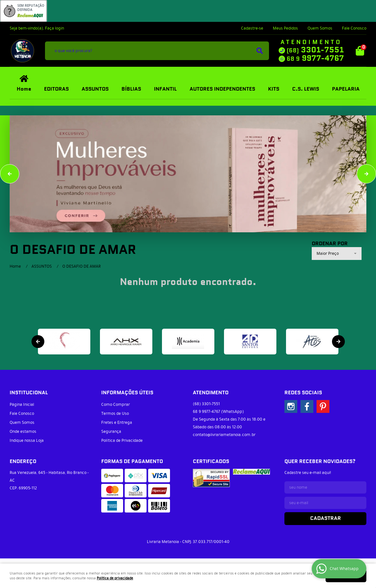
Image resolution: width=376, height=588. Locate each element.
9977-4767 (315, 58)
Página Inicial (22, 405)
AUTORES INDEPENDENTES (222, 89)
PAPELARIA (346, 89)
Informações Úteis (127, 393)
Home (24, 89)
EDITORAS (56, 89)
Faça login (54, 28)
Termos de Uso (115, 414)
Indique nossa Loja (27, 441)
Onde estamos (23, 432)
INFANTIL (165, 89)
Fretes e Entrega (117, 423)
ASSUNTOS (95, 89)
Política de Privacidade (122, 441)
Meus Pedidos (285, 28)
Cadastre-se (252, 28)
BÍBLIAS (131, 89)
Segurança (111, 432)
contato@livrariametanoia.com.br (224, 435)
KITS (274, 89)
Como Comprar (116, 405)
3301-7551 (315, 50)
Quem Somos (320, 28)
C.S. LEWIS (306, 89)
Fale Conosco (354, 28)
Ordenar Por (330, 244)
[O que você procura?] (260, 51)
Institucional (29, 393)
